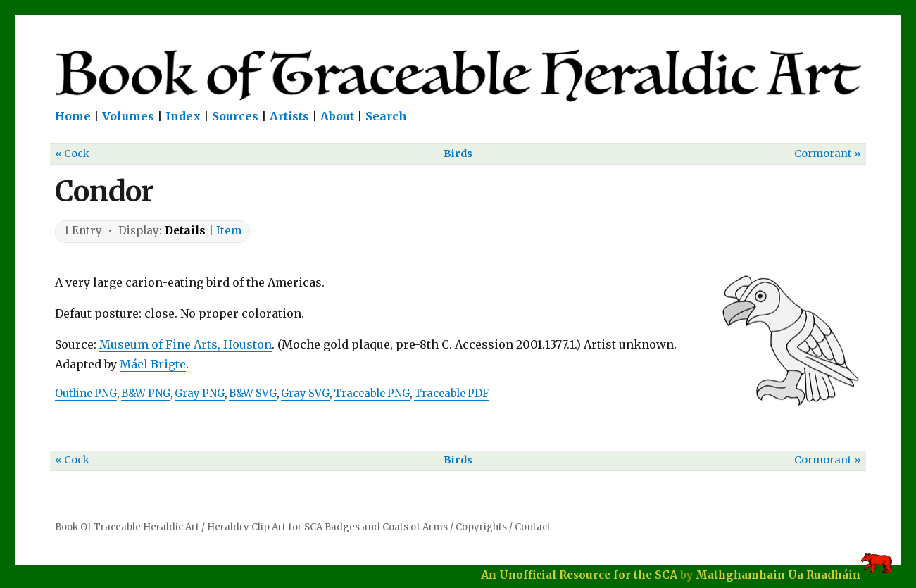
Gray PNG (200, 394)
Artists (289, 116)
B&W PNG (146, 394)
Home (73, 116)
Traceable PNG (372, 394)
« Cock (72, 154)
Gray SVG (305, 394)
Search (386, 116)
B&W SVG (253, 394)
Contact (533, 527)
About (337, 116)
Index (183, 116)
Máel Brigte (153, 364)
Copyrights (481, 527)
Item (229, 231)
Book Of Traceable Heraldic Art (127, 527)
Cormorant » (828, 154)
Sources (235, 116)
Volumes (128, 116)
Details (185, 231)
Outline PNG (86, 394)
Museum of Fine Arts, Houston (186, 344)
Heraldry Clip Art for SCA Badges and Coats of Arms (327, 527)
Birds (458, 154)
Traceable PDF (451, 394)
